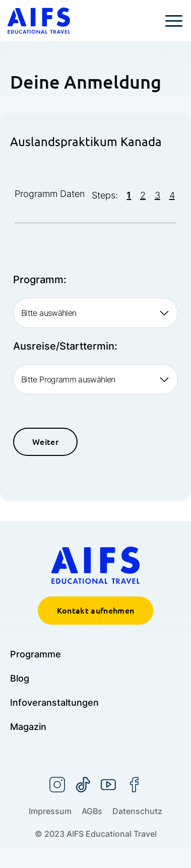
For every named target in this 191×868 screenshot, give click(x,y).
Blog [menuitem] (20, 678)
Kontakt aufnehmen (95, 611)
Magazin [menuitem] (28, 727)
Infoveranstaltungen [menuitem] (54, 703)
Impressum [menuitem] (50, 811)
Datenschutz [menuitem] (137, 811)
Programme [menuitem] (36, 654)
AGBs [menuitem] (92, 811)
